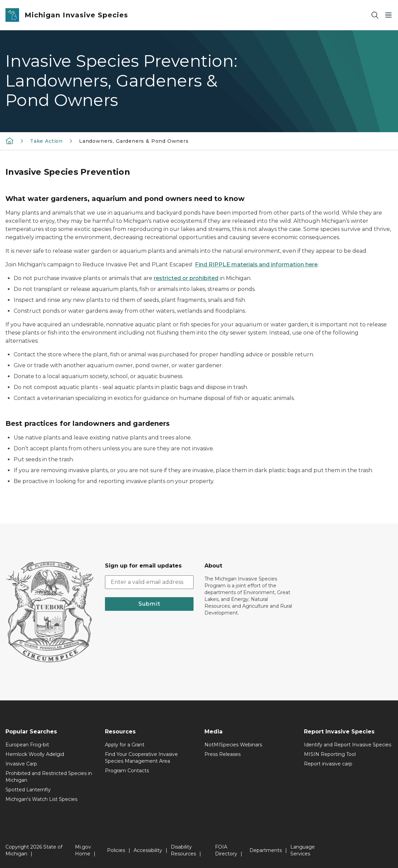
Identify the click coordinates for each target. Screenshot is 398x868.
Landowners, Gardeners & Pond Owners (134, 141)
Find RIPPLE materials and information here (256, 265)
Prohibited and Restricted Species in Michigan (49, 777)
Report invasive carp (328, 764)
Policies (116, 850)
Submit (149, 604)
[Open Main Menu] (388, 15)
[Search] (375, 15)
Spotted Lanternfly (28, 790)
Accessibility (148, 850)
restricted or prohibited (186, 278)
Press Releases (223, 754)
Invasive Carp (21, 764)
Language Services (303, 850)
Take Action (46, 141)
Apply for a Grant (125, 745)
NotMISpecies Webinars (233, 745)
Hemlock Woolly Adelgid (35, 754)
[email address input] (149, 582)
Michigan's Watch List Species (41, 799)
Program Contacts (127, 771)
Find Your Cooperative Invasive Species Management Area (141, 758)
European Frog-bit (27, 745)
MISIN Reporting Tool (330, 754)
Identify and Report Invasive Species (348, 745)
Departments (266, 850)
